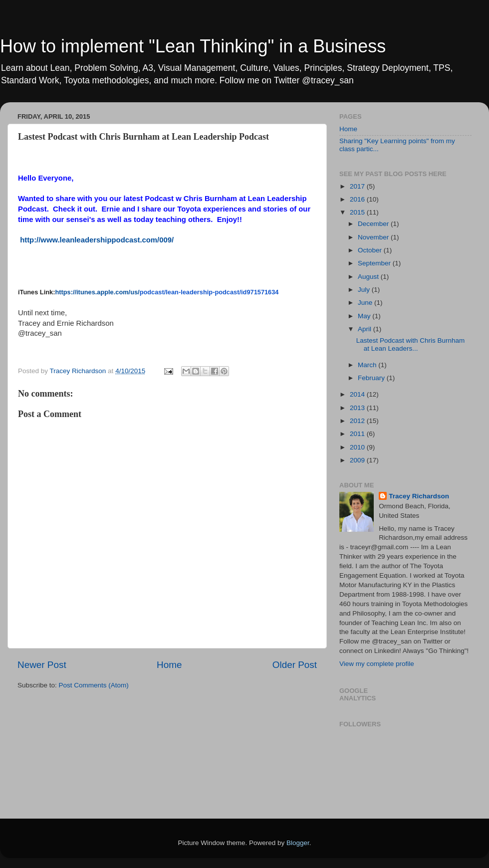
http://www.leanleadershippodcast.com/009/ (97, 240)
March (368, 365)
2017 (358, 186)
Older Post (295, 665)
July (365, 290)
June (366, 303)
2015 (358, 212)
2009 (358, 460)
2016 (358, 199)
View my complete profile (377, 664)
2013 (358, 408)
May (365, 316)
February (372, 378)
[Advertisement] (49, 737)
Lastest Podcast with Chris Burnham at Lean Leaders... (411, 344)
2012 (358, 421)
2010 (358, 447)
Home (169, 665)
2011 (358, 434)
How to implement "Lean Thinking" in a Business (193, 46)
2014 (358, 394)
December (374, 224)
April (366, 329)
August (369, 277)
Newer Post (42, 665)
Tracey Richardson (419, 496)
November (374, 237)
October (371, 250)
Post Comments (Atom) (94, 685)
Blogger (298, 843)
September (375, 263)
